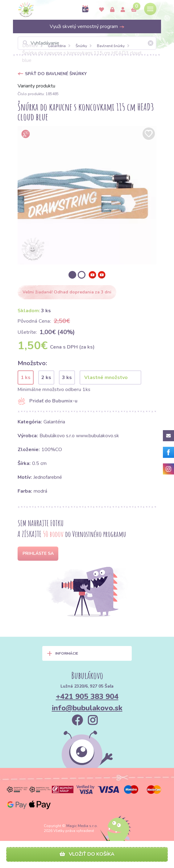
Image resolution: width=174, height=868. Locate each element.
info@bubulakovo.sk (87, 708)
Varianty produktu (36, 86)
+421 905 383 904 (87, 696)
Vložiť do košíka (87, 854)
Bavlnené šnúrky (111, 46)
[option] (87, 195)
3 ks (67, 377)
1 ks (26, 377)
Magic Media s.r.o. (82, 826)
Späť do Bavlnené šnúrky (56, 74)
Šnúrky (81, 46)
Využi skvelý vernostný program (87, 26)
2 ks (46, 377)
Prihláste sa (38, 553)
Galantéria (57, 46)
